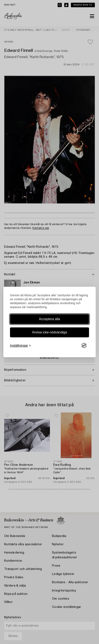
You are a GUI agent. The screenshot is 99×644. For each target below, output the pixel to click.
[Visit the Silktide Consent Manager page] (84, 346)
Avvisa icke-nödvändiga (49, 332)
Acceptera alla (49, 319)
